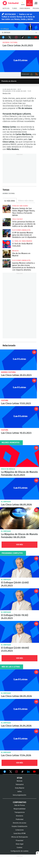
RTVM (20, 778)
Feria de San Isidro (20, 206)
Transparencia (20, 812)
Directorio (20, 816)
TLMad (15, 8)
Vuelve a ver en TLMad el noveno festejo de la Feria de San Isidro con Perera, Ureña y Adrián (18, 17)
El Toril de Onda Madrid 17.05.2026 (7, 244)
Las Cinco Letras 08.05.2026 (19, 489)
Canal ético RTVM (19, 833)
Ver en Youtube (34, 772)
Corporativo (20, 802)
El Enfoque (6, 502)
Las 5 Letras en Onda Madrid (19, 61)
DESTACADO (10, 14)
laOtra (20, 792)
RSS (37, 74)
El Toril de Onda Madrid (22, 241)
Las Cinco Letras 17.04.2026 (19, 739)
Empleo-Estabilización (20, 826)
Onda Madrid (25, 8)
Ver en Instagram (17, 772)
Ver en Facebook (5, 772)
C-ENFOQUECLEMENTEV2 (19, 27)
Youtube (36, 37)
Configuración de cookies (19, 851)
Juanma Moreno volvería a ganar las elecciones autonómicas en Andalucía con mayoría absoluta (7, 264)
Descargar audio (32, 74)
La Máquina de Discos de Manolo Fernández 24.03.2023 (19, 456)
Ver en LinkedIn (28, 772)
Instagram (16, 37)
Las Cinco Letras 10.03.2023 (19, 417)
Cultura (5, 400)
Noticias (6, 8)
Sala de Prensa (20, 805)
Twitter (10, 37)
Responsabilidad (19, 809)
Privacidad (19, 841)
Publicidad (20, 819)
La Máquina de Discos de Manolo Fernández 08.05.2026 (19, 518)
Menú (36, 3)
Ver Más (20, 545)
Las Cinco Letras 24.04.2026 (19, 710)
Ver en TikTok (22, 772)
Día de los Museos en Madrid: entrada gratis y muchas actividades (7, 254)
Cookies (19, 848)
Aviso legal (20, 844)
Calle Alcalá (17, 219)
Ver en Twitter (11, 772)
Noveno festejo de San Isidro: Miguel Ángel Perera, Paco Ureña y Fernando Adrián (7, 209)
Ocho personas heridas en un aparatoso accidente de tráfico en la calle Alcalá (7, 222)
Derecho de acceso (20, 823)
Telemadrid (20, 784)
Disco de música (8, 469)
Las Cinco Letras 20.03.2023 (18, 360)
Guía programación (19, 795)
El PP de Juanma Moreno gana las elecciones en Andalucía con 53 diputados (7, 233)
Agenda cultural (10, 43)
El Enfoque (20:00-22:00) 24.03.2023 (19, 567)
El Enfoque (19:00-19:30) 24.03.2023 (19, 599)
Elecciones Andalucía (21, 230)
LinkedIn (29, 37)
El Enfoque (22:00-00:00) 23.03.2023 (19, 632)
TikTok (23, 37)
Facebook (3, 37)
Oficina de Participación (20, 837)
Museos (15, 251)
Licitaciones (19, 830)
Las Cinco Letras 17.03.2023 (18, 388)
